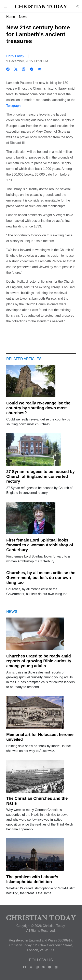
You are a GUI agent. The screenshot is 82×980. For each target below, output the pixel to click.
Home (11, 17)
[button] (6, 7)
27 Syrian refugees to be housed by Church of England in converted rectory (40, 476)
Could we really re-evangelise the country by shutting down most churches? (38, 408)
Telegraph (13, 106)
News (23, 17)
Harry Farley (15, 56)
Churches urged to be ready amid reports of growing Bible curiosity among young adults (39, 661)
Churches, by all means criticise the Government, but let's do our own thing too (41, 578)
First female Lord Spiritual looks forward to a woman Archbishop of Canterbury (40, 545)
